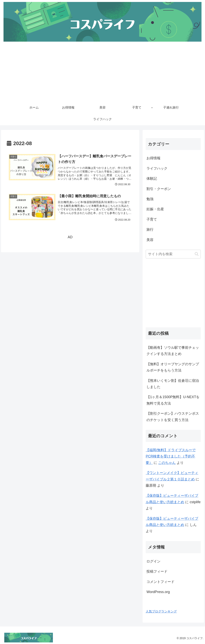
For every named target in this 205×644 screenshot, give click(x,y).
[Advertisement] (102, 73)
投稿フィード (157, 571)
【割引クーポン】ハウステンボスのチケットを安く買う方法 (173, 417)
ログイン (153, 561)
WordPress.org (158, 592)
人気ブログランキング (161, 611)
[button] (197, 254)
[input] (173, 254)
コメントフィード (160, 582)
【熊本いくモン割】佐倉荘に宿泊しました (173, 384)
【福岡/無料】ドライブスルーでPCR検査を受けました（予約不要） (171, 456)
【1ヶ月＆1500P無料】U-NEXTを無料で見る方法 (173, 400)
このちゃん (167, 463)
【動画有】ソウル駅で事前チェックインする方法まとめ (173, 351)
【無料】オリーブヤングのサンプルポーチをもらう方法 (173, 367)
